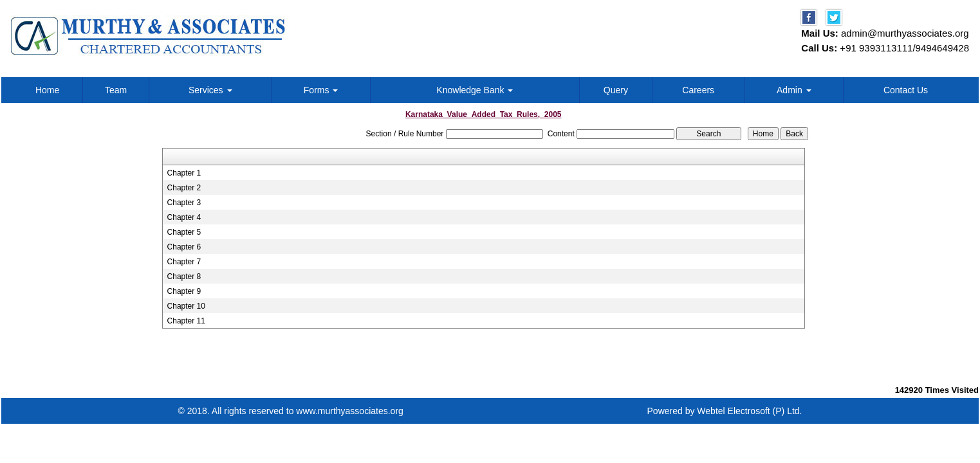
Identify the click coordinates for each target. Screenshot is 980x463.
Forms (321, 90)
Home (47, 90)
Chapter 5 (184, 232)
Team (116, 90)
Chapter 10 (186, 306)
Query (616, 90)
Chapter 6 (184, 247)
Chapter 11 (186, 321)
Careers (698, 90)
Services (210, 90)
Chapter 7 (184, 262)
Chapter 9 (184, 291)
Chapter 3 (184, 203)
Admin (794, 90)
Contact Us (906, 90)
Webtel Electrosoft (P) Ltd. (749, 411)
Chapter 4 (184, 217)
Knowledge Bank (475, 90)
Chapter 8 (184, 277)
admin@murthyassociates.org (905, 33)
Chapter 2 (184, 188)
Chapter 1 (184, 173)
